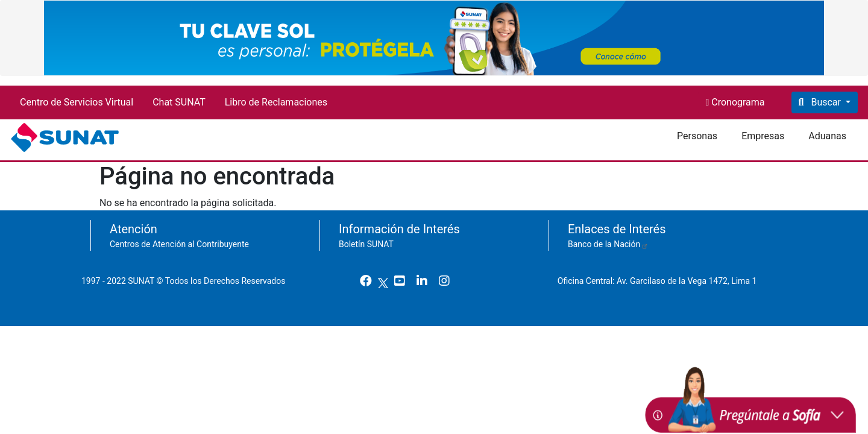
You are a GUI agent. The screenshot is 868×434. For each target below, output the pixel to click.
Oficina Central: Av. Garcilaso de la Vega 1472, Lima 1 (662, 281)
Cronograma (737, 102)
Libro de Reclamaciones (276, 102)
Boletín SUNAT (366, 244)
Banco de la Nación (608, 244)
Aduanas (827, 136)
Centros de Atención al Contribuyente (179, 244)
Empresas (763, 136)
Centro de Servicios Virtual (77, 102)
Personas (697, 136)
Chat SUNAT (179, 102)
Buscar (826, 102)
